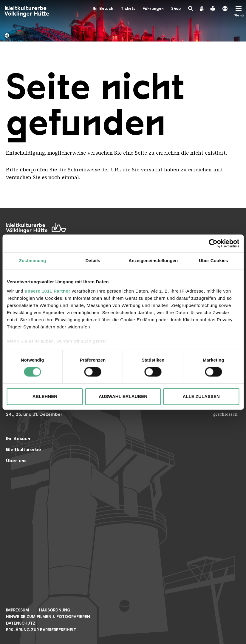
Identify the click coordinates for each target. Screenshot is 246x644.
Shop (176, 9)
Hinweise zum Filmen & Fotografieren (48, 617)
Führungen (153, 9)
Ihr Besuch (103, 9)
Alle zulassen (201, 396)
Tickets (128, 9)
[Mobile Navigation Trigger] (239, 11)
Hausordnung (55, 610)
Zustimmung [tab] (33, 260)
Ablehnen (45, 396)
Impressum (17, 610)
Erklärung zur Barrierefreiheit (41, 630)
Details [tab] (93, 260)
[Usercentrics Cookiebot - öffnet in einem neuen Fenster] (213, 243)
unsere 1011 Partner (48, 291)
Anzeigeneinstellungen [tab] (153, 260)
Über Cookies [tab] (213, 260)
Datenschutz (21, 623)
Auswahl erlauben (123, 396)
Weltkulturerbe (24, 449)
